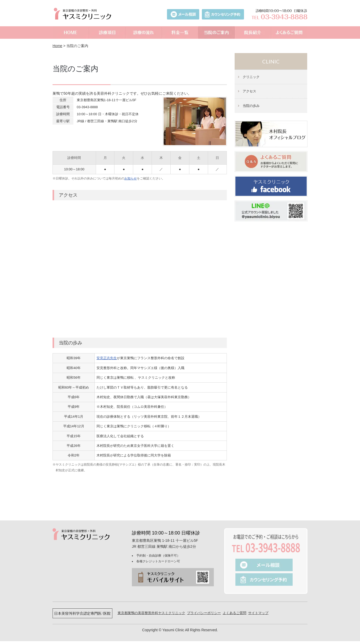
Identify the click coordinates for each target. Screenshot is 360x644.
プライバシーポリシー (204, 613)
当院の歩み (251, 106)
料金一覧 (180, 33)
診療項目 (107, 33)
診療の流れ (144, 33)
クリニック (251, 77)
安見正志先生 (107, 358)
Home (57, 46)
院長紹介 (253, 33)
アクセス (249, 91)
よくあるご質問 (289, 33)
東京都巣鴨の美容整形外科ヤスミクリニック (151, 613)
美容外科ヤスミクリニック (84, 14)
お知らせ (131, 178)
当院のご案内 (216, 33)
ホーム (71, 33)
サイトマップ (258, 613)
